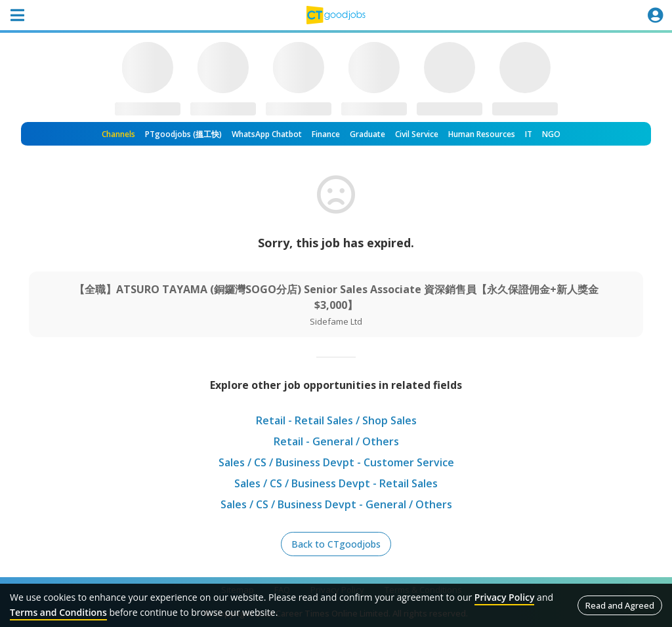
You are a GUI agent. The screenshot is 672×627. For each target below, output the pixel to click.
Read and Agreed (620, 605)
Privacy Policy (505, 597)
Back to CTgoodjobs (336, 544)
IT (529, 134)
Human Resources (482, 134)
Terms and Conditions (58, 612)
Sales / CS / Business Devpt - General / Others (336, 504)
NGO (551, 134)
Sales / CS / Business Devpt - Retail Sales (336, 483)
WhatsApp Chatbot (267, 134)
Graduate (367, 134)
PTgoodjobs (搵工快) (183, 134)
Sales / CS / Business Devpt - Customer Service (336, 462)
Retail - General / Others (336, 441)
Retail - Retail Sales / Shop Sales (336, 420)
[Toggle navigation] (17, 15)
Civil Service (417, 134)
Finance (326, 134)
